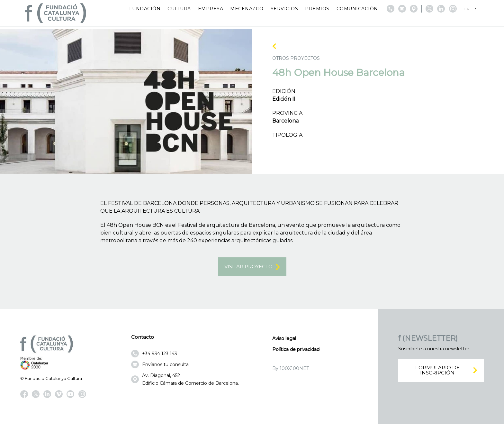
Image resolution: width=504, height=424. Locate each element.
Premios (317, 9)
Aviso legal (284, 339)
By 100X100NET (291, 369)
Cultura (179, 9)
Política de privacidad (296, 350)
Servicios (284, 9)
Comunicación (357, 9)
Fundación (145, 9)
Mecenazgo (247, 9)
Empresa (211, 9)
